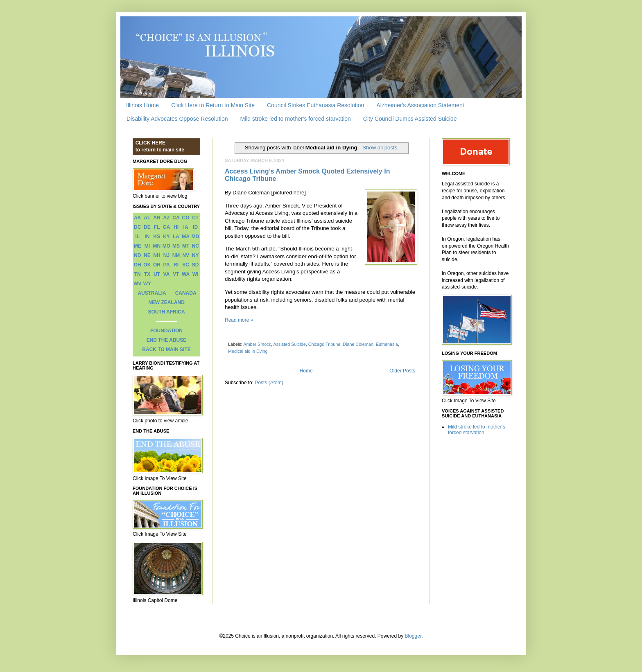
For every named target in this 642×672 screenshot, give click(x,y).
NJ (166, 255)
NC (196, 246)
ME (138, 246)
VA (167, 274)
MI (147, 246)
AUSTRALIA (152, 293)
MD (196, 237)
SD (196, 265)
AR (157, 218)
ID (195, 227)
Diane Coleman (358, 344)
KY (166, 237)
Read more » (239, 320)
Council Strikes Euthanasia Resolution (315, 105)
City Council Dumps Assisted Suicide (410, 119)
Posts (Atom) (269, 383)
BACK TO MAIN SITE (166, 350)
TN (138, 274)
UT (157, 274)
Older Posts (402, 371)
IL (137, 237)
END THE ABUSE (167, 340)
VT (176, 274)
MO (166, 246)
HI (176, 227)
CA (176, 218)
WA (186, 274)
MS (176, 246)
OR (157, 265)
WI (196, 274)
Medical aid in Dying (248, 351)
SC (186, 265)
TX (147, 274)
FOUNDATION (166, 331)
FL (157, 227)
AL (147, 218)
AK (137, 218)
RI (176, 265)
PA (167, 265)
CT (195, 218)
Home (306, 371)
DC (137, 227)
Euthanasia (387, 344)
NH (157, 255)
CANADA (186, 293)
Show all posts (380, 148)
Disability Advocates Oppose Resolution (177, 119)
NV (186, 255)
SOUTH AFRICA (166, 312)
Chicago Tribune (324, 344)
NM (176, 255)
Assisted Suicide (289, 344)
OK (147, 265)
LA (176, 237)
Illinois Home (142, 105)
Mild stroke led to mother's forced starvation (295, 119)
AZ (166, 218)
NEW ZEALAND (166, 302)
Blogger (413, 636)
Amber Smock (257, 344)
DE (147, 227)
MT (186, 246)
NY (196, 255)
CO (186, 218)
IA (186, 227)
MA (186, 237)
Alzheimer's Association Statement (420, 105)
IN (147, 237)
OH (138, 265)
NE (147, 255)
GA (166, 227)
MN (157, 246)
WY (147, 284)
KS (157, 237)
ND (137, 255)
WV (137, 284)
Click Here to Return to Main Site (213, 105)
